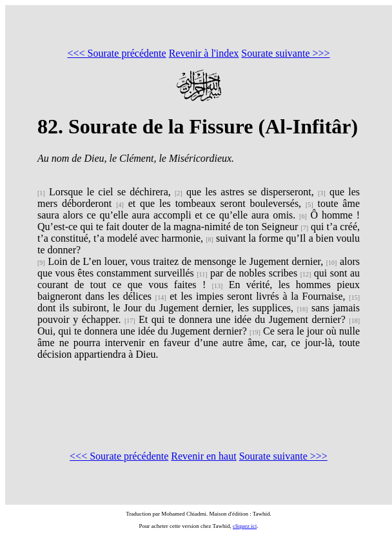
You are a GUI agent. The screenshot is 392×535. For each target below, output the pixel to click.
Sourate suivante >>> (285, 53)
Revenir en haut (203, 456)
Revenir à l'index (204, 53)
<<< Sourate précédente (116, 53)
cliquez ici (245, 526)
